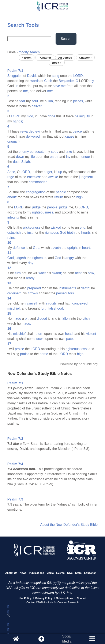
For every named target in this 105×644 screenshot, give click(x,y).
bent (78, 273)
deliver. (37, 106)
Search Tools (23, 25)
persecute (37, 152)
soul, (55, 152)
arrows (33, 293)
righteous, (40, 258)
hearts (86, 233)
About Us (11, 573)
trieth (71, 233)
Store (78, 573)
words (35, 81)
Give (70, 573)
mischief (19, 334)
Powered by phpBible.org (79, 364)
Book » (57, 62)
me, (26, 91)
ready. (31, 278)
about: (12, 197)
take (69, 152)
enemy (24, 152)
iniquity (85, 116)
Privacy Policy (44, 598)
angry (70, 258)
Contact (82, 598)
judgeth (20, 258)
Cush (48, 81)
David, (32, 76)
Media (50, 573)
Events (60, 573)
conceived (80, 303)
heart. (87, 248)
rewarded (27, 131)
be (76, 116)
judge (36, 207)
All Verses (65, 57)
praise (19, 349)
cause (70, 136)
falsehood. (56, 308)
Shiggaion (15, 76)
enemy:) (14, 142)
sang (56, 76)
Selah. (26, 162)
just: (30, 233)
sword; (57, 273)
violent (91, 334)
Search (66, 39)
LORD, (78, 76)
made (17, 319)
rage (11, 177)
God (63, 233)
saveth (56, 248)
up (60, 172)
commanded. (39, 182)
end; (83, 227)
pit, (27, 319)
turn (18, 273)
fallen (65, 319)
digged (42, 319)
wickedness (32, 227)
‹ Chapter (45, 57)
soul (35, 101)
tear (22, 101)
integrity (13, 217)
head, (69, 334)
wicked (56, 227)
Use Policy (25, 598)
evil (38, 131)
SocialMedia (67, 639)
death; (86, 288)
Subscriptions (65, 598)
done (52, 116)
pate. (70, 339)
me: (50, 91)
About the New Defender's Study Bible (69, 525)
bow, (91, 273)
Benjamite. (67, 81)
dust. (17, 162)
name (44, 354)
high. (80, 197)
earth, (54, 157)
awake (53, 177)
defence (19, 248)
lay (68, 157)
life (33, 157)
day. (31, 263)
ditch (86, 319)
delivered (33, 136)
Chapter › (85, 57)
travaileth (31, 303)
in (17, 86)
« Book (27, 57)
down (20, 157)
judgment (86, 177)
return (59, 197)
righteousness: (77, 349)
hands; (18, 121)
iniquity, (52, 303)
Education (90, 573)
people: (53, 207)
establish (14, 233)
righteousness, (43, 212)
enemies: (34, 177)
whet (42, 273)
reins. (12, 238)
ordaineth (14, 293)
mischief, (14, 308)
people (61, 192)
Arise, (12, 172)
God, (30, 116)
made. (26, 324)
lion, (51, 101)
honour (85, 157)
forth (44, 308)
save (56, 86)
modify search (29, 52)
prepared (34, 288)
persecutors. (65, 293)
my (92, 81)
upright (73, 248)
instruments (67, 288)
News (23, 573)
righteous (52, 233)
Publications (36, 573)
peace (77, 131)
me (63, 86)
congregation (36, 192)
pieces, (78, 101)
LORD (16, 116)
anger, (48, 172)
